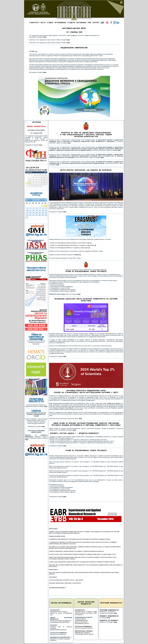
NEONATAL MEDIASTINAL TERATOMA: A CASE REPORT (65, 583)
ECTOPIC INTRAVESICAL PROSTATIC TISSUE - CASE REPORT (66, 580)
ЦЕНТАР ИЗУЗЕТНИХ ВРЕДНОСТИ (86, 603)
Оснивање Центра (81, 619)
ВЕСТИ (43, 23)
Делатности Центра (81, 622)
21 (40, 213)
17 (27, 213)
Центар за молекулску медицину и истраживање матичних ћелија (61, 621)
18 (30, 213)
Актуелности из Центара (58, 634)
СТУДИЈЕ (50, 23)
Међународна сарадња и (83, 633)
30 (46, 215)
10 (27, 211)
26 (33, 215)
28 (40, 215)
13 (37, 211)
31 (27, 217)
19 (33, 213)
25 (30, 215)
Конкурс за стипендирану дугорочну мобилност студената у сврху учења (73, 245)
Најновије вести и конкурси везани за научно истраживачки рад (61, 613)
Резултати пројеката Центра (84, 628)
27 (37, 215)
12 (33, 211)
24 (27, 215)
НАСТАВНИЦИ (81, 23)
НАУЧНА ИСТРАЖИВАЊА (61, 603)
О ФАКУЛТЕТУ (34, 23)
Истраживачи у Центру (82, 623)
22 (43, 213)
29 (43, 215)
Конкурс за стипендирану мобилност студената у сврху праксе (70, 248)
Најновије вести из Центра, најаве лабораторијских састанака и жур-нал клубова (86, 613)
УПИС (89, 23)
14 (40, 211)
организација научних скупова (84, 634)
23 (46, 213)
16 (46, 211)
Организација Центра (81, 620)
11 (30, 211)
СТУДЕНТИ (71, 23)
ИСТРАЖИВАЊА (60, 23)
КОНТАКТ (96, 23)
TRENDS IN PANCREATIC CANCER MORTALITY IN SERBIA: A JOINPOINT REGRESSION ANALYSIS (76, 551)
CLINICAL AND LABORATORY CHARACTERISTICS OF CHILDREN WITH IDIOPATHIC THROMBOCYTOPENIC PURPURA (82, 562)
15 (43, 211)
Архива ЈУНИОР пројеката (58, 630)
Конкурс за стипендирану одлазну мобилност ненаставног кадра (71, 243)
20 (37, 213)
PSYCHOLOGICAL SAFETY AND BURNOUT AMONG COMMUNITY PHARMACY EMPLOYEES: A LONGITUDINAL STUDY (82, 554)
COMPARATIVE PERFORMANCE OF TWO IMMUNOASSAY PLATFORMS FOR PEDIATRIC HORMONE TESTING (80, 539)
